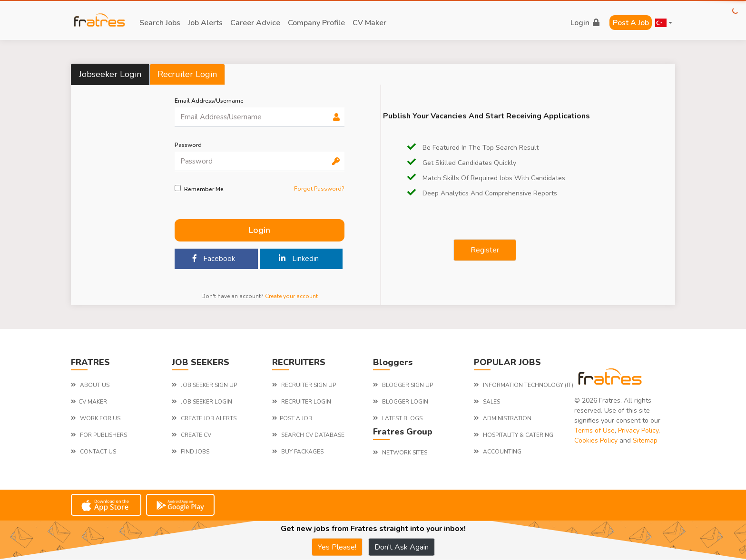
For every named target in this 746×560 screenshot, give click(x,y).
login (585, 23)
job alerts (205, 23)
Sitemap (645, 440)
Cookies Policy (596, 440)
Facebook (214, 259)
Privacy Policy (638, 430)
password (188, 145)
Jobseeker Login (110, 74)
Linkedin (299, 259)
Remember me (204, 189)
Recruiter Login (187, 74)
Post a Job (631, 23)
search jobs (160, 23)
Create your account (291, 296)
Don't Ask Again (402, 547)
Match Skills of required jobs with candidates (486, 178)
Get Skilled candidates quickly (462, 163)
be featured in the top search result (473, 148)
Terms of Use (594, 430)
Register (485, 250)
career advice (255, 23)
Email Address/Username (209, 101)
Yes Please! (337, 547)
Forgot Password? (319, 189)
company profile (316, 23)
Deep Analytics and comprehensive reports (482, 193)
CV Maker (369, 23)
